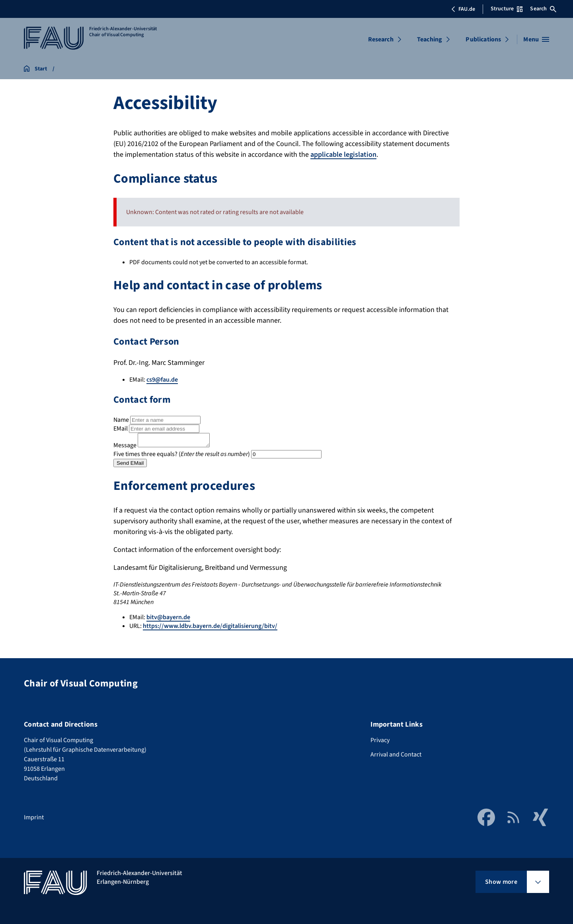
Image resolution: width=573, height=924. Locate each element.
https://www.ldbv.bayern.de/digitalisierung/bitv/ (210, 628)
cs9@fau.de (162, 380)
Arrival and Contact (396, 754)
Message (125, 448)
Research (381, 39)
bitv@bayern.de (168, 620)
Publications (483, 39)
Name (121, 420)
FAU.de (463, 9)
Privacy (380, 740)
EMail (121, 429)
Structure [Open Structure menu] (507, 9)
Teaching (430, 39)
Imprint (34, 817)
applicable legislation (343, 155)
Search (543, 9)
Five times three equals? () (182, 456)
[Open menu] (536, 39)
